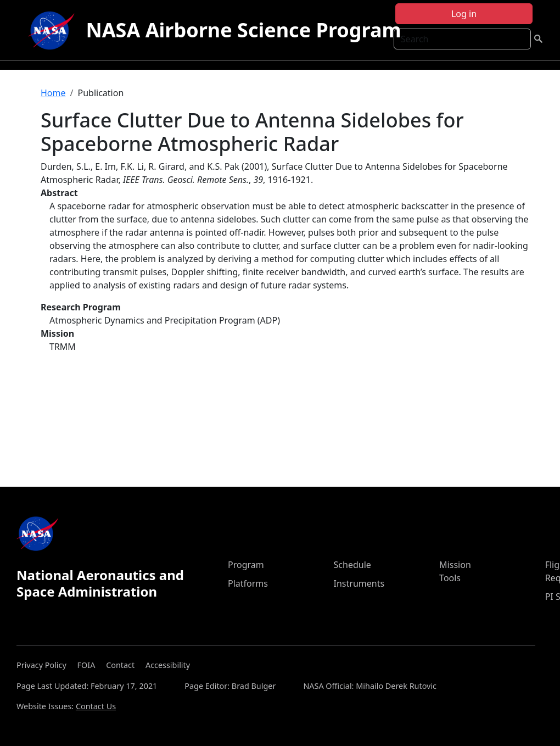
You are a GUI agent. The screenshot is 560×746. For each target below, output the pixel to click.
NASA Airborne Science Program (243, 30)
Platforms (248, 583)
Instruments (359, 583)
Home (53, 93)
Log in (464, 14)
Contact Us (96, 706)
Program (246, 565)
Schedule (352, 565)
